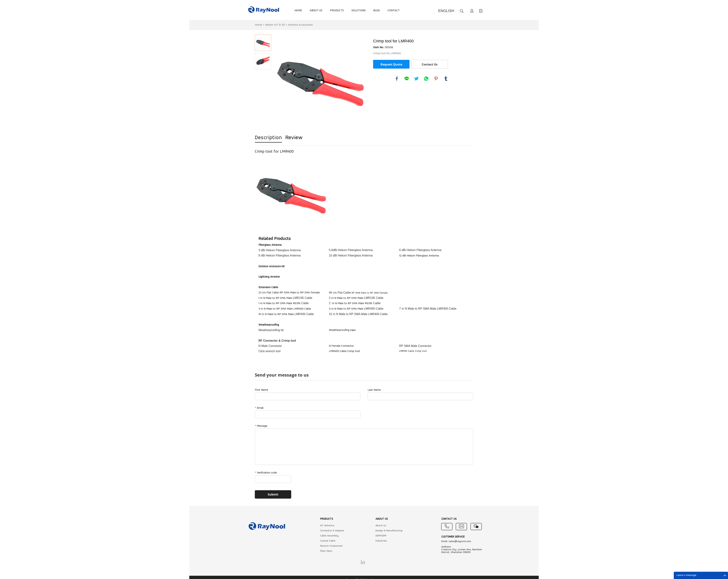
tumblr (446, 79)
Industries (381, 541)
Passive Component (331, 546)
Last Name (374, 390)
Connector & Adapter (332, 531)
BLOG (377, 11)
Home (258, 25)
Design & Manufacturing (389, 531)
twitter (416, 79)
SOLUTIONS (359, 11)
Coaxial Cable (328, 541)
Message (261, 426)
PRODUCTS (337, 11)
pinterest (436, 79)
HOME (298, 11)
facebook (397, 79)
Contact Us (430, 64)
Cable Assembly (329, 536)
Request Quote (391, 64)
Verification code (266, 473)
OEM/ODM (381, 536)
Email (259, 408)
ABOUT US (316, 11)
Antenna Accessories (300, 25)
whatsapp (426, 79)
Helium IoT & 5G (275, 25)
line (407, 79)
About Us (381, 526)
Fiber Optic (326, 551)
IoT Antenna (327, 526)
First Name (261, 390)
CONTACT (394, 11)
